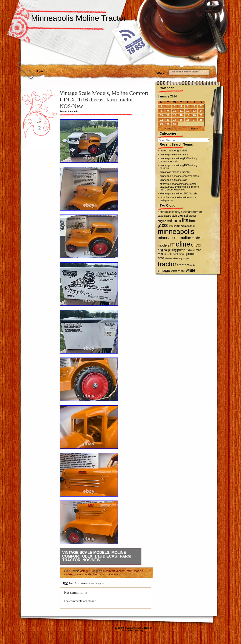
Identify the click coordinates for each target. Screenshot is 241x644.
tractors (184, 265)
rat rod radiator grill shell (173, 150)
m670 (180, 226)
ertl (169, 221)
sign (181, 254)
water (174, 271)
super (186, 258)
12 (188, 111)
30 (168, 124)
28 (201, 120)
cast (166, 216)
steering (178, 258)
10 (175, 111)
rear (160, 254)
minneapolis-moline (174, 238)
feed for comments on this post (84, 583)
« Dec (168, 129)
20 (194, 115)
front (192, 221)
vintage (84, 571)
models (138, 571)
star (161, 258)
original (163, 250)
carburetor (195, 212)
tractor (97, 574)
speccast (191, 254)
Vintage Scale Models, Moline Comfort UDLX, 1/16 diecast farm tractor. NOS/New (96, 556)
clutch (173, 216)
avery (184, 212)
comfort (110, 571)
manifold (190, 226)
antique (163, 212)
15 (161, 115)
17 (175, 115)
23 (168, 120)
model (196, 238)
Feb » (194, 129)
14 (201, 111)
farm (129, 571)
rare (198, 250)
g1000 (163, 225)
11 (181, 111)
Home (40, 71)
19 (188, 115)
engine (162, 221)
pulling (172, 250)
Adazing (138, 630)
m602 (172, 226)
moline (68, 574)
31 (175, 124)
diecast (121, 571)
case (161, 216)
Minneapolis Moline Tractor (79, 18)
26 (188, 120)
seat (176, 254)
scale (88, 574)
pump (181, 250)
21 (201, 115)
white (191, 270)
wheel (181, 271)
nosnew (79, 574)
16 (168, 115)
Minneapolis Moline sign (173, 180)
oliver (196, 245)
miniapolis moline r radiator (175, 172)
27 (194, 120)
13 (194, 111)
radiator (190, 250)
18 (181, 115)
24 (175, 120)
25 (181, 120)
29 (161, 124)
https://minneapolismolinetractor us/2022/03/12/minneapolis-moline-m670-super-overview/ (180, 187)
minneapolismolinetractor (174, 154)
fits (185, 220)
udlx (105, 574)
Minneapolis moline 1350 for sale (178, 193)
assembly (174, 212)
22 (161, 120)
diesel (192, 216)
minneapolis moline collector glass (179, 176)
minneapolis (176, 232)
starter (168, 258)
